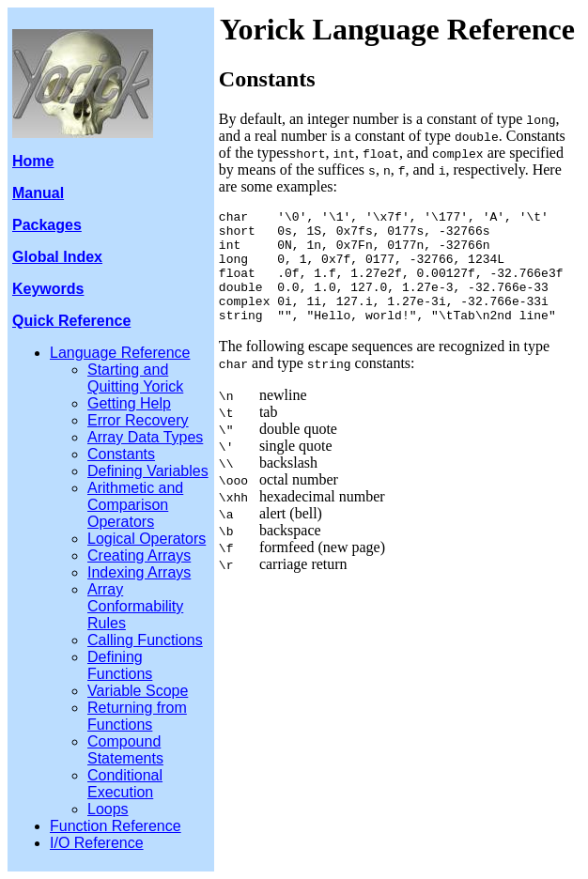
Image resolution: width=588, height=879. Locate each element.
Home (33, 161)
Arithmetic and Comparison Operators (135, 505)
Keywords (48, 289)
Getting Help (129, 403)
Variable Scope (138, 691)
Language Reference (120, 353)
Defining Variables (148, 471)
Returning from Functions (137, 716)
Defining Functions (120, 665)
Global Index (57, 257)
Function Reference (116, 826)
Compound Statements (125, 750)
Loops (108, 809)
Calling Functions (145, 640)
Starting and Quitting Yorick (135, 378)
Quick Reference (71, 321)
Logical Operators (147, 539)
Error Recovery (138, 420)
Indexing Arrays (139, 572)
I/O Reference (97, 843)
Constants (121, 454)
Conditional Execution (125, 784)
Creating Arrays (139, 555)
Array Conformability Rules (135, 606)
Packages (47, 225)
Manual (38, 193)
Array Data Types (145, 437)
